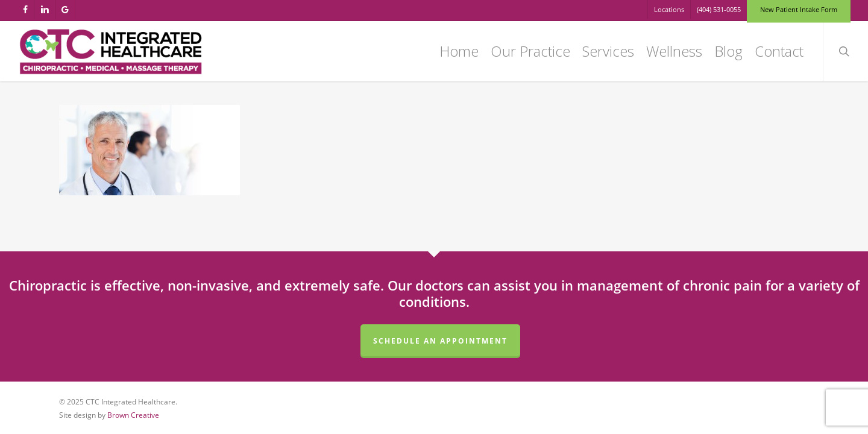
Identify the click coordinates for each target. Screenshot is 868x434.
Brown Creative (133, 415)
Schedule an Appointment (440, 341)
